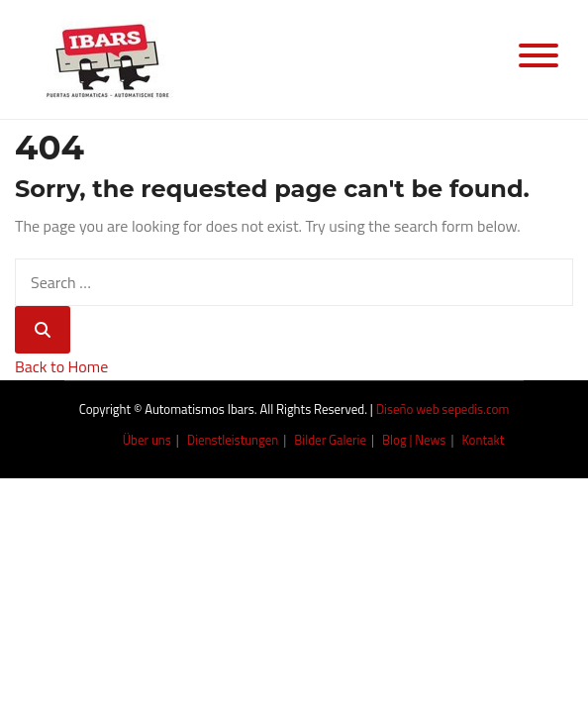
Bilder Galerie (330, 440)
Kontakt (483, 440)
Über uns (147, 440)
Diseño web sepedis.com (443, 409)
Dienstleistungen (233, 440)
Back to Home (61, 366)
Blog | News (414, 440)
